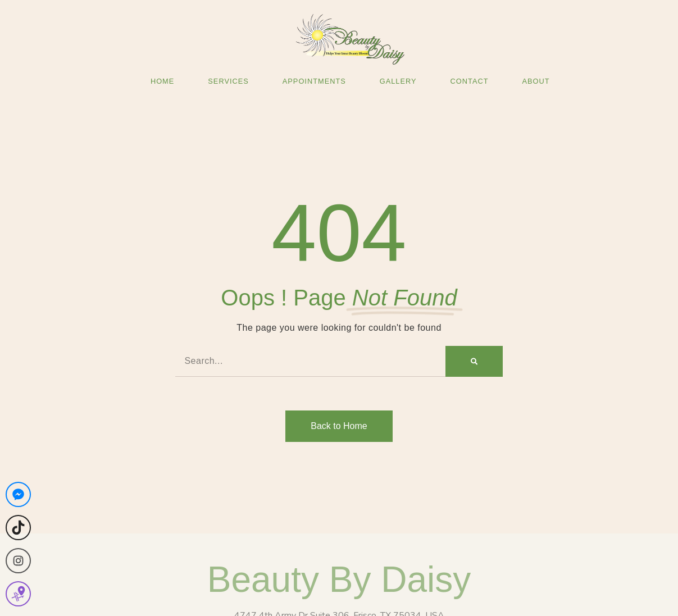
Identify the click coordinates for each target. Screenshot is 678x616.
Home (162, 81)
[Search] (474, 361)
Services (228, 81)
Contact (470, 81)
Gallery (398, 81)
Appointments (314, 81)
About (536, 81)
